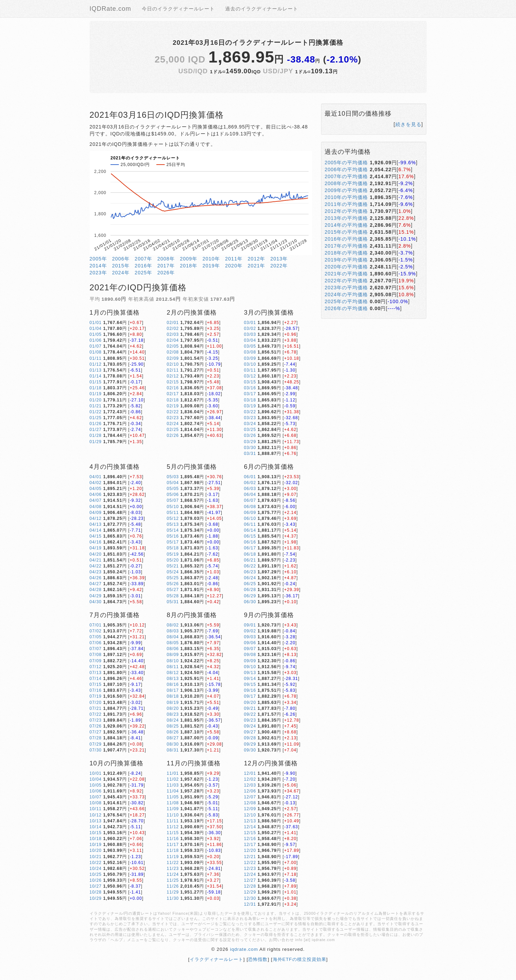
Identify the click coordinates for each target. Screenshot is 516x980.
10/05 (96, 785)
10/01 (96, 773)
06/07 (250, 500)
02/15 (173, 382)
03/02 (250, 329)
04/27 (96, 584)
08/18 (173, 696)
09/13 (250, 673)
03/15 (250, 382)
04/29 (96, 596)
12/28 (250, 886)
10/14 (96, 827)
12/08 (250, 803)
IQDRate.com (110, 9)
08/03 (173, 631)
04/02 (96, 483)
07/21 (96, 708)
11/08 (173, 803)
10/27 (96, 886)
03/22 (250, 412)
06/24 (250, 578)
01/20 (96, 400)
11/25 (173, 880)
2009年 (189, 259)
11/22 (173, 863)
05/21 (173, 566)
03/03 (250, 334)
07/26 (96, 726)
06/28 (250, 590)
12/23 (250, 869)
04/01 (96, 477)
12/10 (250, 815)
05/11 (173, 513)
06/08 (250, 507)
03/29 (250, 442)
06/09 (250, 513)
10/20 (96, 850)
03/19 (250, 406)
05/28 (173, 596)
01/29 (96, 442)
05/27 (173, 590)
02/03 (173, 334)
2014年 (98, 266)
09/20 (250, 703)
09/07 (250, 649)
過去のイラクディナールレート (262, 9)
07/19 (96, 696)
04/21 (96, 560)
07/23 (96, 720)
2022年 (279, 266)
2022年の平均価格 (346, 281)
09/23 (250, 720)
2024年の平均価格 (346, 294)
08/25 (173, 726)
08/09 (173, 655)
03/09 (250, 358)
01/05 (96, 334)
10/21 (96, 857)
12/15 (250, 833)
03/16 (250, 388)
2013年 (279, 259)
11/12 (173, 827)
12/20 (250, 850)
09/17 (250, 696)
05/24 (173, 572)
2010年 (211, 259)
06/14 (250, 530)
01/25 (96, 418)
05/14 (173, 530)
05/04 (173, 483)
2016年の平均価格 (346, 239)
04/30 (96, 602)
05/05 (173, 489)
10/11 (96, 809)
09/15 (250, 684)
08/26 (173, 732)
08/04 (173, 637)
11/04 (173, 791)
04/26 (96, 578)
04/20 (96, 554)
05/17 (173, 542)
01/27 (96, 430)
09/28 (250, 738)
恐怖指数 (258, 959)
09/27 (250, 732)
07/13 (96, 673)
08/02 (173, 625)
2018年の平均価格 (346, 253)
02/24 (173, 424)
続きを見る (408, 124)
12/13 (250, 821)
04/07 (96, 500)
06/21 (250, 560)
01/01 (96, 323)
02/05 (173, 346)
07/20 (96, 703)
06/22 (250, 566)
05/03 (173, 477)
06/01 (250, 477)
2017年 (166, 266)
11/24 (173, 874)
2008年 (166, 259)
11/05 (173, 797)
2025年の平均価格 (346, 301)
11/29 (173, 892)
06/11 (250, 524)
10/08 (96, 803)
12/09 (250, 809)
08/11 (173, 667)
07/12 (96, 667)
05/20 (173, 560)
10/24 (96, 869)
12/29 (250, 892)
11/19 (173, 857)
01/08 (96, 352)
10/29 (96, 898)
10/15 (96, 833)
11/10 (173, 815)
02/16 (173, 388)
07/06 (96, 643)
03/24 (250, 424)
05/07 (173, 500)
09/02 (250, 631)
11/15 (173, 833)
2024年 (121, 273)
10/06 (96, 791)
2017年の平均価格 (346, 246)
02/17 (173, 394)
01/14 (96, 376)
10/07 (96, 797)
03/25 (250, 430)
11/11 (173, 821)
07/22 (96, 714)
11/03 (173, 785)
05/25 (173, 578)
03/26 (250, 435)
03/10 (250, 364)
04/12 (96, 518)
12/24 (250, 874)
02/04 (173, 340)
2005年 (98, 259)
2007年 (144, 259)
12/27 (250, 880)
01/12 (96, 364)
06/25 (250, 584)
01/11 (96, 358)
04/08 (96, 507)
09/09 (250, 661)
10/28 (96, 892)
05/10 (173, 507)
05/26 (173, 584)
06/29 (250, 596)
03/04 (250, 340)
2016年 (144, 266)
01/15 (96, 382)
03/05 (250, 346)
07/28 (96, 738)
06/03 (250, 489)
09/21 (250, 708)
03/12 (250, 376)
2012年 (256, 259)
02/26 (173, 435)
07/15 (96, 684)
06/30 (250, 602)
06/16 (250, 542)
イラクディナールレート (216, 959)
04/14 (96, 530)
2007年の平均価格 (346, 176)
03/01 (250, 323)
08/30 (173, 744)
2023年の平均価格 (346, 288)
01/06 (96, 340)
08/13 (173, 679)
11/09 (173, 809)
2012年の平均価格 (346, 211)
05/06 (173, 495)
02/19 (173, 406)
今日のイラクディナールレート (178, 9)
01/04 (96, 329)
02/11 (173, 370)
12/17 (250, 845)
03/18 (250, 400)
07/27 (96, 732)
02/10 (173, 364)
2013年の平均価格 (346, 218)
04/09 (96, 513)
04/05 (96, 489)
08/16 (173, 684)
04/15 (96, 536)
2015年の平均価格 (346, 232)
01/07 (96, 346)
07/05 (96, 637)
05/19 (173, 554)
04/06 (96, 495)
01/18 (96, 388)
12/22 (250, 863)
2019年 (211, 266)
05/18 (173, 548)
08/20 (173, 708)
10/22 (96, 863)
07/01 (96, 625)
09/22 (250, 714)
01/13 (96, 370)
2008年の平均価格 (346, 183)
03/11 (250, 370)
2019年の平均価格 (346, 260)
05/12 (173, 518)
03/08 (250, 352)
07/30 (96, 750)
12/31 (250, 904)
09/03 (250, 637)
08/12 (173, 673)
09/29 (250, 744)
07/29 (96, 744)
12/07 (250, 797)
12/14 (250, 827)
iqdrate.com (244, 949)
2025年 (144, 273)
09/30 (250, 750)
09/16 (250, 690)
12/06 (250, 791)
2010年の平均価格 (346, 197)
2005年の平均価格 (346, 163)
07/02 (96, 631)
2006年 (121, 259)
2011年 (234, 259)
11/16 (173, 839)
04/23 (96, 572)
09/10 (250, 667)
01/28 (96, 435)
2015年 (121, 266)
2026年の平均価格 (346, 308)
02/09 (173, 358)
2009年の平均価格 (346, 190)
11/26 (173, 886)
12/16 (250, 839)
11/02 (173, 779)
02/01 (173, 323)
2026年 (166, 273)
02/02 (173, 329)
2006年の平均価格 (346, 169)
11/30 (173, 898)
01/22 (96, 412)
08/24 (173, 720)
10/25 (96, 874)
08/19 (173, 703)
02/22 (173, 412)
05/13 (173, 524)
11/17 (173, 845)
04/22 (96, 566)
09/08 (250, 655)
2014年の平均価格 (346, 225)
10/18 (96, 839)
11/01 (173, 773)
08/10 (173, 661)
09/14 (250, 679)
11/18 (173, 850)
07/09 (96, 661)
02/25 (173, 430)
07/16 (96, 690)
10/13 (96, 821)
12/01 (250, 773)
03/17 (250, 394)
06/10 (250, 518)
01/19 (96, 394)
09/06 (250, 643)
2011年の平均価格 (346, 204)
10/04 (96, 779)
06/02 (250, 483)
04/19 (96, 548)
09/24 (250, 726)
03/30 (250, 448)
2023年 (98, 273)
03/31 (250, 454)
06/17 (250, 548)
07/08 (96, 655)
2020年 (234, 266)
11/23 (173, 869)
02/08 (173, 352)
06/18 (250, 554)
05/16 (173, 536)
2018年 (189, 266)
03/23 (250, 418)
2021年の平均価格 (346, 274)
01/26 (96, 424)
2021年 (256, 266)
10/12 (96, 815)
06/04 (250, 495)
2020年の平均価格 (346, 267)
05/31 (173, 602)
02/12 (173, 376)
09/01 (250, 625)
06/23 (250, 572)
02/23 (173, 418)
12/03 (250, 785)
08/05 (173, 643)
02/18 (173, 400)
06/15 (250, 536)
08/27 (173, 738)
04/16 (96, 542)
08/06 (173, 649)
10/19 (96, 845)
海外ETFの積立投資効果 (300, 959)
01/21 (96, 406)
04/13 (96, 524)
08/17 (173, 690)
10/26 (96, 880)
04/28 (96, 590)
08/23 (173, 714)
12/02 (250, 779)
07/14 (96, 679)
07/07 (96, 649)
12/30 (250, 898)
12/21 (250, 857)
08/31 (173, 750)
